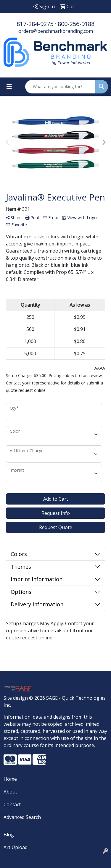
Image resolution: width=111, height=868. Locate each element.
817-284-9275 (35, 24)
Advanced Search (22, 817)
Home (10, 779)
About (10, 792)
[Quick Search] (60, 87)
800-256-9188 (76, 24)
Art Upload (16, 847)
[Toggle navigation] (9, 87)
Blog (9, 835)
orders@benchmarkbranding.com (56, 31)
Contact (12, 804)
